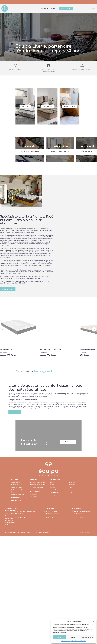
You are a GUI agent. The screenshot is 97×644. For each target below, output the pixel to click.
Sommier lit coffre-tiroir (38, 485)
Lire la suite (15, 412)
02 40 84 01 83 (21, 518)
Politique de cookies (66, 641)
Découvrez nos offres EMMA (30, 152)
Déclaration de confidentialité (78, 641)
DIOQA (47, 532)
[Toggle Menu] (93, 8)
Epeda (52, 482)
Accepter (59, 637)
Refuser (73, 637)
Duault (71, 490)
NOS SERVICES (16, 501)
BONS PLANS (16, 498)
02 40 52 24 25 (78, 518)
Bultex (52, 485)
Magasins (54, 8)
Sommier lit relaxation (38, 482)
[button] (94, 621)
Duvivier (52, 495)
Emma (71, 492)
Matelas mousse (17, 485)
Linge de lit (34, 494)
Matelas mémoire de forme (18, 491)
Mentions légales (85, 532)
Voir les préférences (87, 637)
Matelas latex (16, 482)
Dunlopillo (72, 482)
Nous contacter (66, 8)
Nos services (44, 8)
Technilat (53, 490)
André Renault (54, 492)
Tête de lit (34, 496)
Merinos (52, 487)
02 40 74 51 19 (49, 518)
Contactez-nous (68, 442)
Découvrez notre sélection (60, 152)
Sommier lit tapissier (37, 487)
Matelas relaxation (17, 495)
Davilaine (72, 485)
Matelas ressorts (17, 487)
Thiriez (71, 487)
